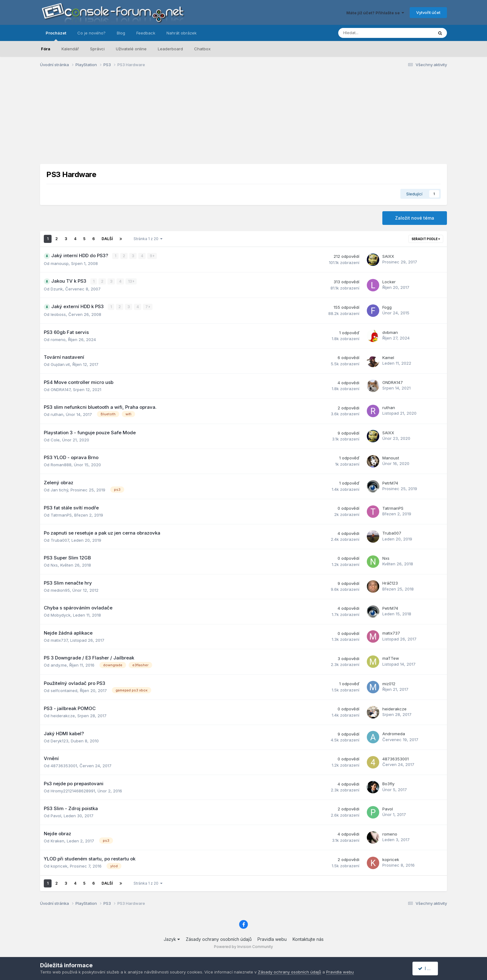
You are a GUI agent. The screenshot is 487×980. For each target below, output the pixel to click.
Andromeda (394, 733)
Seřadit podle (426, 239)
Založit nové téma (415, 218)
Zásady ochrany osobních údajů (219, 939)
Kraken (57, 840)
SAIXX (388, 256)
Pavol (56, 815)
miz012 (389, 683)
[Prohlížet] (369, 33)
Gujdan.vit (60, 364)
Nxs (54, 564)
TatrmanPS (61, 514)
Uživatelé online (131, 49)
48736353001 (64, 765)
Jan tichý (59, 489)
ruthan (57, 414)
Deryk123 (59, 740)
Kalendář (70, 49)
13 (131, 281)
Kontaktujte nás (308, 939)
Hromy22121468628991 (73, 790)
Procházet (56, 36)
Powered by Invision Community (243, 946)
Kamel (388, 357)
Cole (55, 439)
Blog (121, 33)
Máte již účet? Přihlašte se (375, 13)
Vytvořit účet (428, 12)
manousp (60, 263)
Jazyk (172, 939)
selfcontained (64, 690)
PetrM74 (390, 482)
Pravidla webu (272, 939)
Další (107, 239)
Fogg (387, 307)
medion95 (60, 590)
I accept (429, 968)
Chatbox (202, 49)
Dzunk (57, 289)
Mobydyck (61, 614)
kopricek (59, 866)
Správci (97, 49)
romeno (58, 339)
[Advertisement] (243, 121)
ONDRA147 (61, 389)
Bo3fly (388, 783)
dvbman (390, 332)
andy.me (59, 664)
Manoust (391, 457)
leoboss (58, 314)
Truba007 (60, 540)
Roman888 (61, 464)
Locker (389, 281)
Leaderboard (170, 49)
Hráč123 (390, 583)
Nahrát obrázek (182, 33)
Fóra (46, 49)
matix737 (59, 640)
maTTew (391, 658)
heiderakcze (63, 715)
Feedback (146, 33)
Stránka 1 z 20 (148, 239)
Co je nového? (91, 33)
